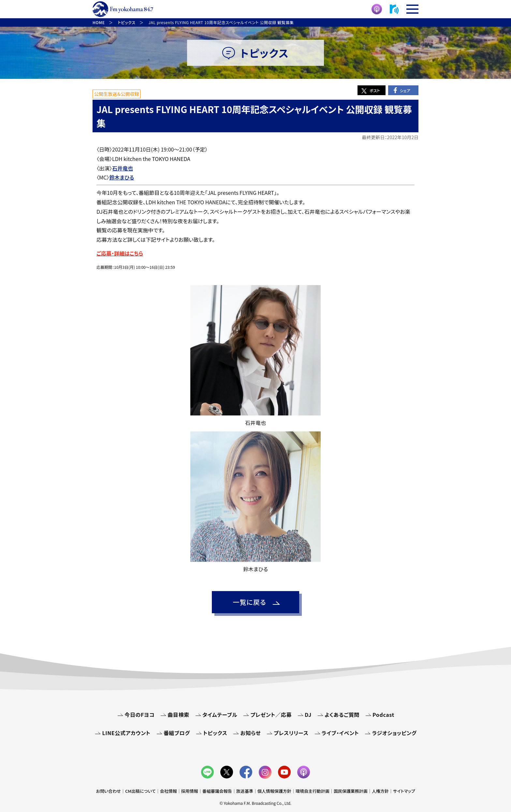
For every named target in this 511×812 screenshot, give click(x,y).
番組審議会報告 (217, 791)
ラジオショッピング (394, 733)
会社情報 (168, 791)
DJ (308, 715)
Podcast (383, 715)
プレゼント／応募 (271, 715)
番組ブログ (177, 733)
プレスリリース (291, 733)
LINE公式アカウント (126, 733)
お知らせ (250, 733)
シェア (405, 90)
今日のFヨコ (139, 715)
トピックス (215, 733)
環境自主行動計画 (313, 791)
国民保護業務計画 (351, 791)
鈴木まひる (122, 177)
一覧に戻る (249, 602)
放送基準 (245, 791)
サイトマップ (404, 791)
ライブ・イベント (340, 733)
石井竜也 (123, 168)
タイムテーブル (220, 715)
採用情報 (190, 791)
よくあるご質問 (342, 715)
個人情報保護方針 (274, 791)
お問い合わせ (109, 791)
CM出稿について (140, 791)
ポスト (375, 90)
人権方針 (380, 791)
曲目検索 (178, 715)
